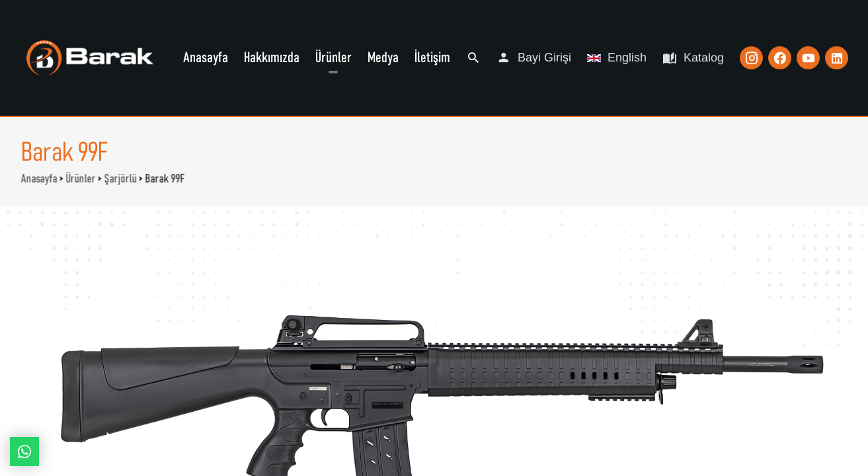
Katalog (693, 57)
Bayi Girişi (534, 57)
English (617, 57)
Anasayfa (206, 58)
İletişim (432, 58)
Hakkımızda (272, 58)
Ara (473, 58)
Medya (383, 58)
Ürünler (334, 58)
